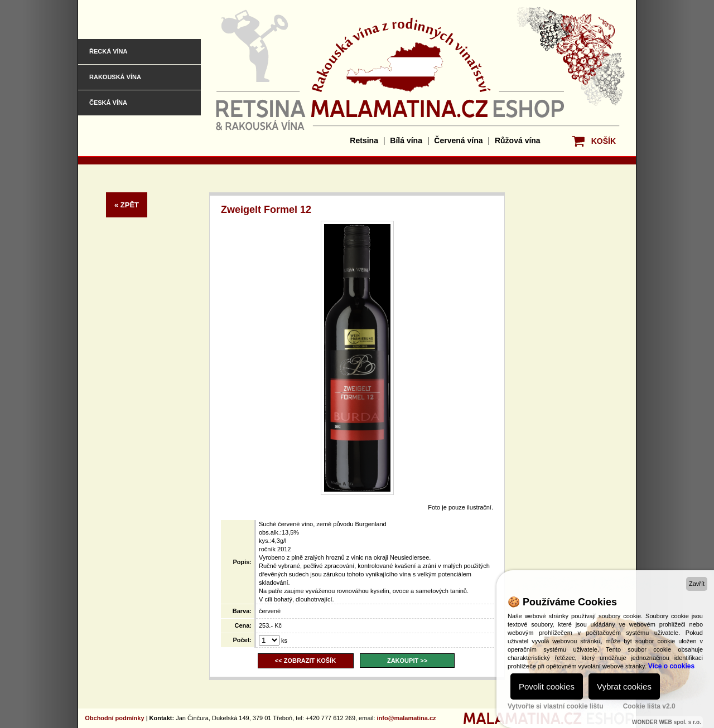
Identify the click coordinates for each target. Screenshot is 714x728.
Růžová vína (518, 140)
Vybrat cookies (624, 686)
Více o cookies (671, 666)
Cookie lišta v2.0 (649, 706)
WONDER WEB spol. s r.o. (667, 722)
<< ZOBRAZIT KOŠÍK (305, 661)
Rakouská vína (115, 77)
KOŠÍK (604, 141)
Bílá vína (406, 140)
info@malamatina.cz (407, 718)
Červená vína (458, 140)
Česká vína (108, 103)
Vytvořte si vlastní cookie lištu (556, 706)
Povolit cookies (547, 686)
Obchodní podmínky (114, 718)
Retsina (364, 140)
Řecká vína (108, 51)
